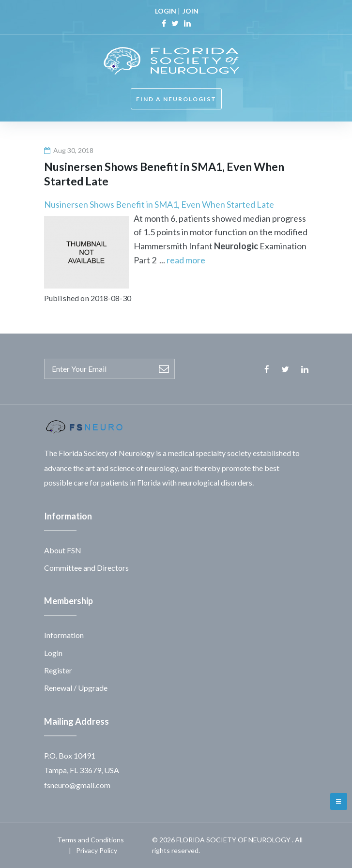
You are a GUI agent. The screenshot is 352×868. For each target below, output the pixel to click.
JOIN (191, 11)
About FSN (63, 550)
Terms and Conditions (91, 840)
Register (58, 670)
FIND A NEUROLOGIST (176, 99)
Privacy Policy (97, 850)
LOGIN (166, 11)
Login (53, 653)
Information (64, 635)
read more (186, 260)
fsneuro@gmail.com (77, 785)
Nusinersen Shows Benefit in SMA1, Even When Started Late (159, 204)
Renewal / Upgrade (76, 688)
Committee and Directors (86, 568)
